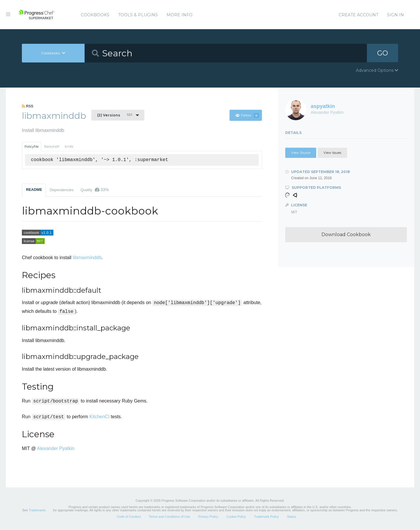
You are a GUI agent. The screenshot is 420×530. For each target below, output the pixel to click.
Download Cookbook (346, 235)
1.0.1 (115, 115)
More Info (180, 15)
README (34, 190)
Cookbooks (95, 15)
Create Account (358, 15)
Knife (69, 147)
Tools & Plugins (138, 15)
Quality (94, 190)
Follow (247, 115)
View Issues (332, 153)
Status (292, 517)
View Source (301, 153)
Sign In (395, 15)
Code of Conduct (129, 517)
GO (382, 53)
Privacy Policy (208, 517)
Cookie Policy (236, 517)
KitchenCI (99, 417)
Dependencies (62, 190)
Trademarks (37, 510)
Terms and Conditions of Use (169, 517)
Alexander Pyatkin (56, 448)
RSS (28, 106)
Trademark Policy (266, 517)
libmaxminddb (87, 258)
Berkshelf (52, 147)
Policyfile (32, 147)
